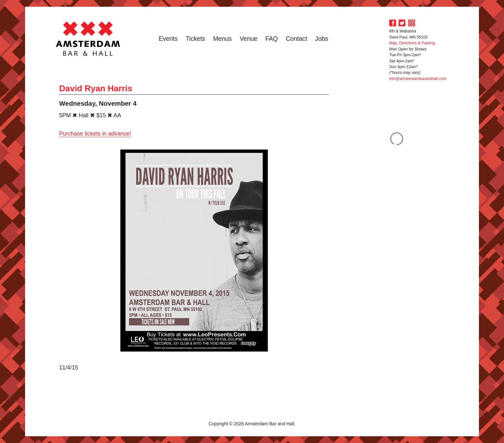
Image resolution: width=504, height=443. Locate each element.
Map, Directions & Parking (412, 43)
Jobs (322, 39)
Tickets (196, 39)
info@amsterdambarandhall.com (418, 79)
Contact (297, 39)
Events (168, 39)
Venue (249, 39)
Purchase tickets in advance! (95, 134)
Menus (222, 39)
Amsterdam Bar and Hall (88, 39)
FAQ (271, 39)
